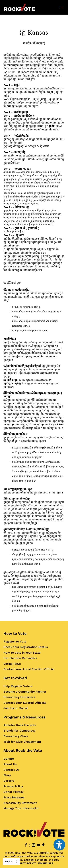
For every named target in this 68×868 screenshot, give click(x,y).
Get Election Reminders (20, 658)
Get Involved (15, 678)
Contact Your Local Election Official (29, 669)
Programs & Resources (24, 717)
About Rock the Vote (23, 750)
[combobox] (11, 862)
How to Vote (15, 633)
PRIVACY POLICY (25, 863)
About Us (10, 764)
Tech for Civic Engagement (22, 742)
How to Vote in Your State (22, 653)
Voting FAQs (12, 664)
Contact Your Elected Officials (25, 703)
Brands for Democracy (19, 731)
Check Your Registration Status (26, 647)
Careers (9, 781)
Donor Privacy (13, 792)
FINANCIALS (46, 863)
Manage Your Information (21, 808)
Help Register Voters (18, 686)
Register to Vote (15, 641)
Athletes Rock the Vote (20, 725)
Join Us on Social (16, 708)
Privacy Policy (13, 786)
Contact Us (11, 770)
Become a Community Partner (25, 692)
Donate (9, 759)
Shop (7, 775)
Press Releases (14, 797)
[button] (62, 9)
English (9, 862)
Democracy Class (16, 736)
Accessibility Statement (20, 803)
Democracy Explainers (19, 697)
